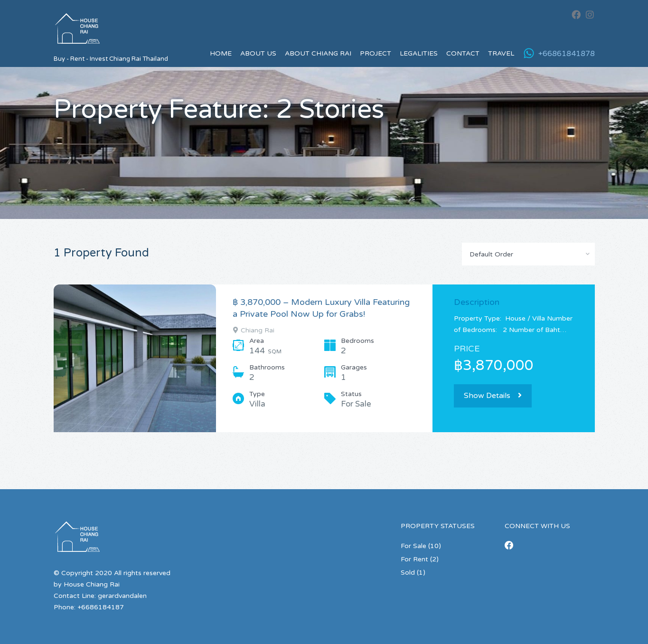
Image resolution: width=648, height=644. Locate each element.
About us (258, 53)
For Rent (414, 559)
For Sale (413, 546)
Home (221, 53)
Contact (463, 53)
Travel (501, 53)
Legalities (419, 53)
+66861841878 (567, 54)
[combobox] (528, 254)
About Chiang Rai (318, 53)
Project (376, 53)
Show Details (493, 396)
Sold (408, 573)
